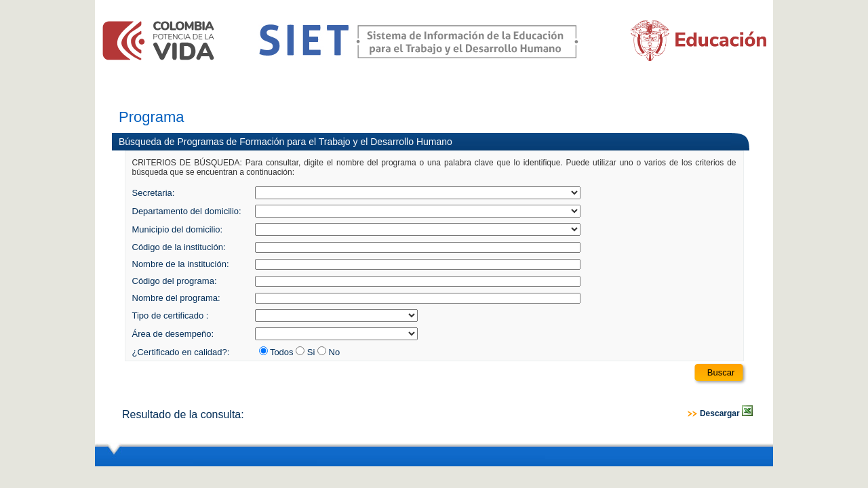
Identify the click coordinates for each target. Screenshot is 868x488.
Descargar (726, 413)
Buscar (721, 372)
